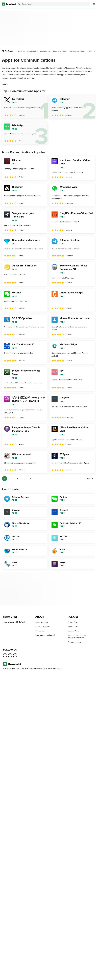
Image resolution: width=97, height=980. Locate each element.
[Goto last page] (90, 479)
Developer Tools (46, 51)
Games (90, 51)
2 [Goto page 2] (11, 479)
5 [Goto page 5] (31, 479)
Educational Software (60, 51)
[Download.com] (9, 4)
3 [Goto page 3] (18, 479)
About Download (42, 622)
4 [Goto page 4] (24, 479)
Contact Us (40, 631)
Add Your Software (43, 627)
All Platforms (8, 51)
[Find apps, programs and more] (54, 4)
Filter (5, 84)
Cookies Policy (74, 631)
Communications (32, 51)
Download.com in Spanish (45, 635)
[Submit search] (20, 4)
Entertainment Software (77, 51)
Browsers (21, 51)
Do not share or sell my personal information (77, 636)
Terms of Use (73, 627)
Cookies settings (74, 642)
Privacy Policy (73, 622)
